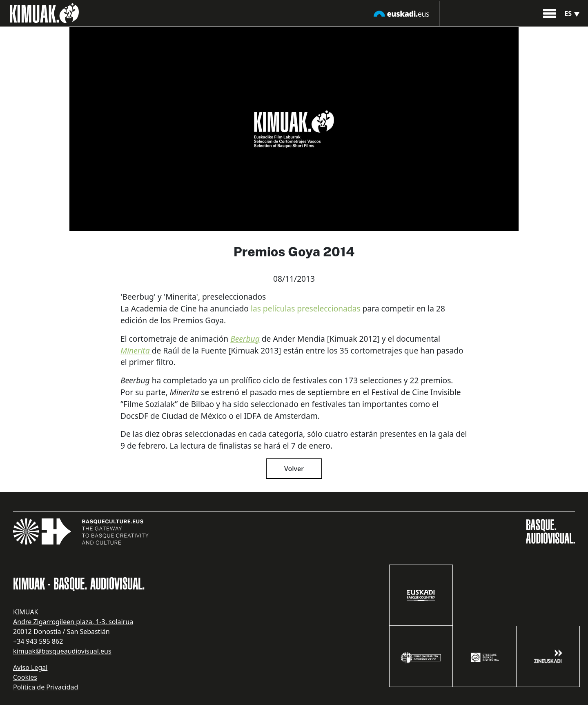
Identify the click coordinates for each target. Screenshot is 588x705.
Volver (294, 469)
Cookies (25, 677)
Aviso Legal (30, 667)
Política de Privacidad (46, 687)
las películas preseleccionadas (306, 308)
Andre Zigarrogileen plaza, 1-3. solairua (73, 622)
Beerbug (245, 339)
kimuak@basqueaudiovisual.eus (62, 651)
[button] (550, 13)
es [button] (573, 13)
